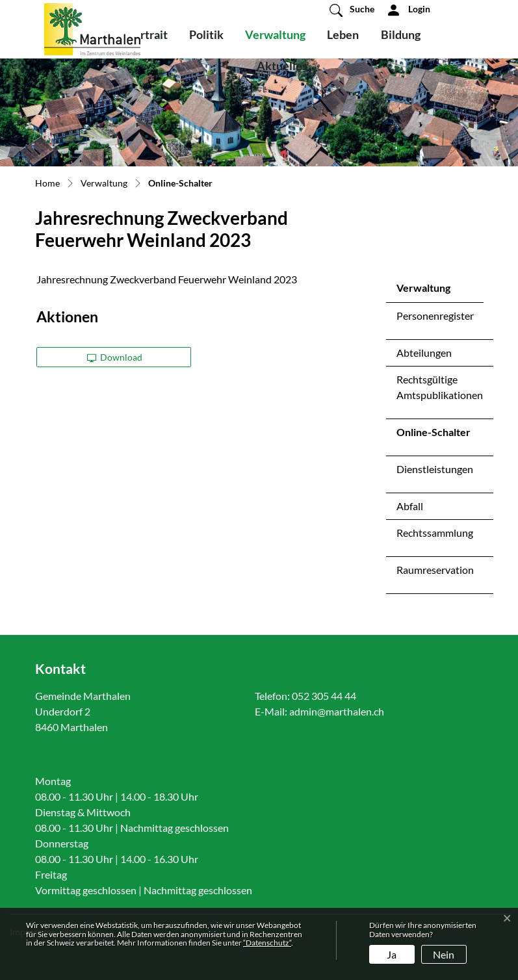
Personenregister (435, 316)
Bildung (401, 34)
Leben (343, 34)
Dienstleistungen (435, 469)
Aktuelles (282, 66)
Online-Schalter (433, 435)
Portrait (147, 34)
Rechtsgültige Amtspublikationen (440, 387)
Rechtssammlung (435, 533)
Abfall (410, 506)
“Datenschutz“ (267, 943)
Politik (206, 34)
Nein (444, 954)
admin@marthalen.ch (337, 711)
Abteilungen (424, 353)
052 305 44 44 (324, 696)
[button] (352, 10)
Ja (392, 954)
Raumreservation (435, 570)
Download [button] (115, 357)
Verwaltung (275, 34)
